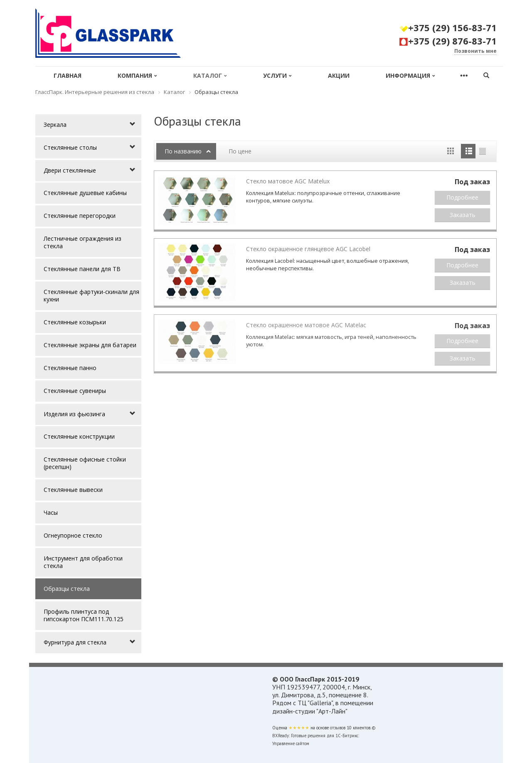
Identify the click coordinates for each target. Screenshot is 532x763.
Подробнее (462, 197)
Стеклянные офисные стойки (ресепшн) (85, 463)
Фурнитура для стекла (75, 642)
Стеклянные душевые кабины (85, 193)
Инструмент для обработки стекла (83, 562)
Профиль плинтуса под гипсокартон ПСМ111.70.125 (84, 615)
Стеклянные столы (70, 147)
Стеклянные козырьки (75, 322)
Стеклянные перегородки (80, 216)
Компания (137, 75)
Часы (51, 512)
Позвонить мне (475, 51)
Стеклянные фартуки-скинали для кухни (91, 295)
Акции (339, 75)
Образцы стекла (67, 589)
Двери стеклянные (70, 170)
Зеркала (55, 125)
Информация (410, 75)
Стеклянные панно (70, 368)
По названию (183, 151)
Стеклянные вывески (73, 490)
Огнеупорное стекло (73, 535)
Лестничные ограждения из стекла (83, 242)
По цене (240, 151)
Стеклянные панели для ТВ (82, 269)
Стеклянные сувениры (75, 391)
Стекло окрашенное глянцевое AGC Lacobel (308, 249)
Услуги (277, 75)
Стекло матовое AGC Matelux (288, 181)
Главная (68, 75)
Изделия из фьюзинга (74, 414)
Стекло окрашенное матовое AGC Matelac (306, 325)
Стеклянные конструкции (79, 436)
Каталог (210, 75)
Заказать (463, 215)
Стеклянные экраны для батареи (90, 345)
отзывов (338, 728)
